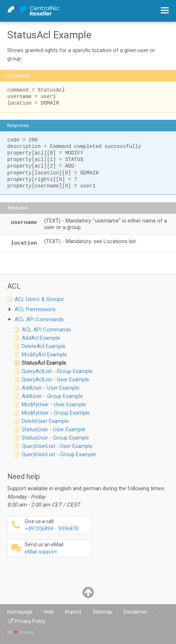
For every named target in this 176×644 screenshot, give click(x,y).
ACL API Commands (46, 330)
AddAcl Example (41, 338)
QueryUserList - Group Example (59, 454)
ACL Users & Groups (39, 299)
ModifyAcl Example (44, 355)
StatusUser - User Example (54, 429)
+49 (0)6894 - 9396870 (57, 525)
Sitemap (102, 612)
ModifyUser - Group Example (56, 413)
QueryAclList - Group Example (57, 371)
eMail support (57, 548)
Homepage (20, 612)
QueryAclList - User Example (55, 380)
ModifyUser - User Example (54, 404)
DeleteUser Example (45, 421)
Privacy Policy (30, 621)
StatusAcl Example (44, 363)
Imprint (73, 612)
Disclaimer (135, 612)
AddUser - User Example (51, 388)
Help (49, 612)
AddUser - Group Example (52, 396)
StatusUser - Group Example (55, 438)
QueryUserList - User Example (57, 446)
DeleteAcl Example (44, 346)
